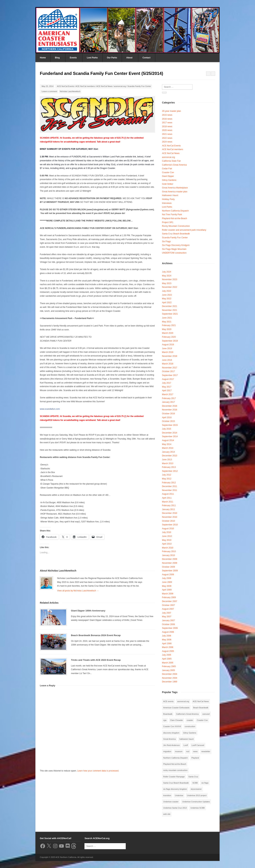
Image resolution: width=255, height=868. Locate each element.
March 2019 (168, 352)
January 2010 (168, 555)
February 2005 (169, 666)
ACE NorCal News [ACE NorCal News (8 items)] (201, 701)
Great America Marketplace (175, 188)
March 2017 (168, 394)
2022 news (167, 138)
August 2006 (168, 632)
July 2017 (167, 383)
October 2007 (168, 605)
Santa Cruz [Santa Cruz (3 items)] (193, 777)
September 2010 (170, 525)
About (129, 58)
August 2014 (168, 440)
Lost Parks (92, 58)
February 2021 (169, 325)
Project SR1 (168, 222)
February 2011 (169, 506)
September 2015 (170, 425)
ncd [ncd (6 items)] (188, 751)
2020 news (167, 130)
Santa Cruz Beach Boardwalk (176, 234)
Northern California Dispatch (175, 211)
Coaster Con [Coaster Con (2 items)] (202, 720)
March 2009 (168, 594)
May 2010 (167, 540)
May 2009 (167, 586)
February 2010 (169, 551)
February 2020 (169, 337)
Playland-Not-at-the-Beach (175, 218)
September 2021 (170, 314)
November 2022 (170, 287)
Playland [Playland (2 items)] (195, 758)
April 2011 (167, 498)
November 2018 (170, 356)
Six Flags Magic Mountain (174, 249)
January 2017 (168, 402)
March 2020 (168, 333)
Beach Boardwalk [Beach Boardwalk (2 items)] (201, 708)
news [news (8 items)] (195, 751)
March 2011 (168, 502)
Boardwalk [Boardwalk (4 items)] (168, 714)
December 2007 (170, 601)
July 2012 (167, 475)
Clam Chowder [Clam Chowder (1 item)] (177, 720)
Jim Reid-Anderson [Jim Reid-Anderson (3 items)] (172, 745)
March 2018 (168, 364)
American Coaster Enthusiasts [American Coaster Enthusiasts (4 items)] (176, 708)
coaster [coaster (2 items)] (190, 720)
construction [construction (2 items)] (190, 726)
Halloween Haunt (170, 195)
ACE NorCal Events (66, 86)
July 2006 (167, 636)
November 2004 (170, 678)
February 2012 (169, 483)
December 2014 (170, 433)
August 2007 (168, 609)
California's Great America (174, 165)
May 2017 (167, 387)
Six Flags (166, 241)
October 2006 (168, 624)
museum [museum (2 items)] (179, 751)
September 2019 (170, 341)
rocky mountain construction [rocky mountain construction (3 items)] (175, 770)
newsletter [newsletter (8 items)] (206, 751)
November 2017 (170, 368)
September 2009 (170, 571)
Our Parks (112, 58)
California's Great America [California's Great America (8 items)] (187, 714)
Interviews (167, 203)
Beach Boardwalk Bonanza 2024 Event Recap (96, 635)
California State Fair (171, 161)
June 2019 (167, 348)
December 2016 (170, 406)
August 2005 (168, 651)
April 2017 (167, 391)
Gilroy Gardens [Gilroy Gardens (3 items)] (190, 733)
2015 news (167, 115)
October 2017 (168, 371)
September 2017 (170, 375)
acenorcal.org (120, 86)
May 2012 (167, 479)
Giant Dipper (168, 176)
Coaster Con (168, 172)
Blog (57, 58)
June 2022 (167, 295)
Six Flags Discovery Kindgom (176, 245)
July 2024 (167, 272)
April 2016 (167, 417)
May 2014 (167, 444)
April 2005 (167, 659)
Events (73, 58)
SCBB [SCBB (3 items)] (195, 783)
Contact (147, 58)
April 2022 (167, 303)
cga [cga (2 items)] (165, 720)
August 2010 (168, 529)
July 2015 (167, 429)
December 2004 (170, 674)
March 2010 (168, 548)
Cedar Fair (167, 169)
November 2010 (170, 517)
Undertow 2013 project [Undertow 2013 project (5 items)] (197, 795)
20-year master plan (172, 111)
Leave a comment (49, 91)
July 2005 (167, 655)
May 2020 (167, 329)
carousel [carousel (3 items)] (206, 714)
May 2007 (167, 617)
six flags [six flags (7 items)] (205, 783)
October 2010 (168, 521)
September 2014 (170, 436)
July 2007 (167, 613)
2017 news (167, 123)
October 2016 (168, 414)
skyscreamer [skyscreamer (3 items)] (196, 789)
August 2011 (168, 494)
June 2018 (167, 360)
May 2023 (167, 283)
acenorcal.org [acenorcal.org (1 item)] (183, 701)
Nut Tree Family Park (172, 215)
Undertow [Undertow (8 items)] (179, 795)
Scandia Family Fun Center (139, 86)
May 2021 (167, 322)
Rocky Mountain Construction (176, 226)
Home (43, 58)
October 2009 (168, 567)
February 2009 (169, 597)
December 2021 (170, 306)
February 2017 (169, 398)
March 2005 (168, 663)
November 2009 (170, 563)
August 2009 (168, 575)
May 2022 (167, 299)
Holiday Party (168, 199)
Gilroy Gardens (169, 180)
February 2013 (169, 467)
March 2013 (168, 463)
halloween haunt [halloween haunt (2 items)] (186, 739)
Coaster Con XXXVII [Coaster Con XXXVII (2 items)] (172, 726)
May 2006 (167, 640)
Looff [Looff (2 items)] (186, 745)
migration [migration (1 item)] (167, 751)
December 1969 (170, 682)
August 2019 (168, 345)
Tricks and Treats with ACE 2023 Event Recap (96, 660)
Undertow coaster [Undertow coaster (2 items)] (171, 802)
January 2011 (168, 509)
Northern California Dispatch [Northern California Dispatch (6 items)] (175, 758)
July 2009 (167, 578)
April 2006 (167, 644)
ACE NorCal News (104, 86)
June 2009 (167, 582)
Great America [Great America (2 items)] (169, 739)
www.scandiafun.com (50, 409)
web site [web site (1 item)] (167, 814)
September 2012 (170, 471)
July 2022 (167, 291)
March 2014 (168, 448)
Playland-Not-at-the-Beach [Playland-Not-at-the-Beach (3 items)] (175, 764)
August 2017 (168, 379)
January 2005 (168, 670)
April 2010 (167, 544)
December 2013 (170, 456)
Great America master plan (175, 192)
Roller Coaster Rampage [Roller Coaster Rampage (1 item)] (174, 777)
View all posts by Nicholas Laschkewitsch (78, 591)
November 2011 (170, 490)
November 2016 (170, 410)
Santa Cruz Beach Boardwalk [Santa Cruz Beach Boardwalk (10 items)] (176, 783)
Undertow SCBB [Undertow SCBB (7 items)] (197, 808)
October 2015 (168, 421)
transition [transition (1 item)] (167, 795)
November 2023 (170, 279)
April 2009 (167, 590)
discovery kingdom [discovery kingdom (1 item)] (171, 733)
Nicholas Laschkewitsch (70, 91)
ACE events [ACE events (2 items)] (168, 701)
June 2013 (167, 460)
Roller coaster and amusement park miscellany (184, 230)
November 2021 (170, 310)
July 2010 (167, 532)
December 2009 (170, 559)
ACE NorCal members (85, 86)
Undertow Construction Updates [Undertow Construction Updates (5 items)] (196, 802)
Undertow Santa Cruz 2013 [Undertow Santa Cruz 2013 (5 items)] (175, 808)
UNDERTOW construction (174, 253)
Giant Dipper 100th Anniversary (88, 611)
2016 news (167, 119)
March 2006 (168, 647)
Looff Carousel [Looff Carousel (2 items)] (198, 745)
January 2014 (168, 452)
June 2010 (167, 536)
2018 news (167, 127)
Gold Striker (168, 184)
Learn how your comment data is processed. (98, 771)
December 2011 (170, 486)
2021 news (167, 134)
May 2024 (167, 276)
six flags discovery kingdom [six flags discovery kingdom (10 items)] (175, 789)
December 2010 (170, 513)
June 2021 (167, 318)
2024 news (167, 142)
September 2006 (170, 628)
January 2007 (168, 620)
